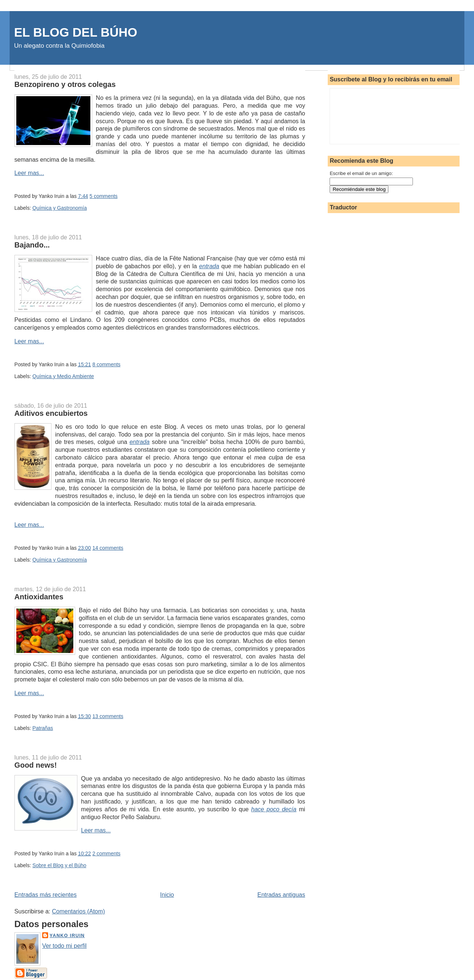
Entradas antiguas (281, 895)
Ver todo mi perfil (64, 946)
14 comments (108, 548)
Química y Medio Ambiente (63, 376)
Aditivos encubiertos (51, 413)
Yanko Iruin (67, 936)
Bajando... (32, 245)
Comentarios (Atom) (78, 911)
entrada (209, 266)
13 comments (108, 716)
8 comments (106, 364)
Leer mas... (29, 173)
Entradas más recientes (46, 895)
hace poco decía (274, 809)
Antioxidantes (39, 597)
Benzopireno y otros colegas (65, 84)
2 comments (106, 853)
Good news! (36, 765)
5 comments (104, 196)
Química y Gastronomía (60, 208)
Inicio (167, 895)
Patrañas (43, 728)
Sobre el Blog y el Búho (59, 865)
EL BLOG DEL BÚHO (76, 32)
